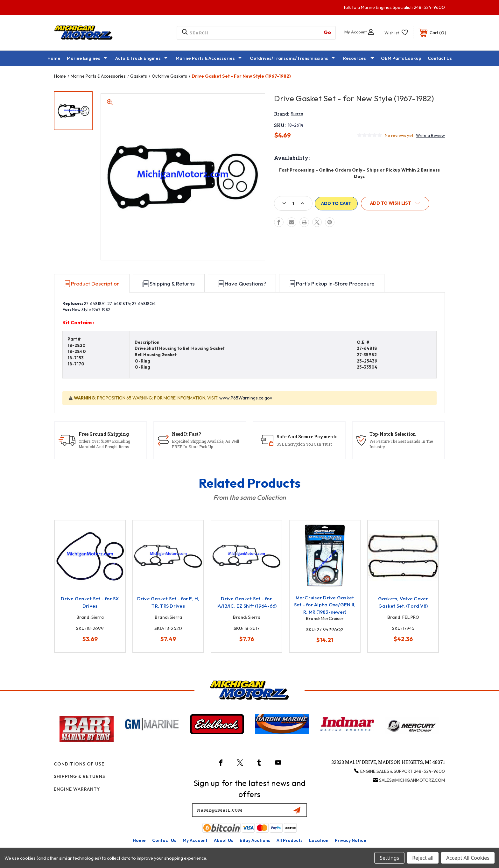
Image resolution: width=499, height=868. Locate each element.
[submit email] (297, 810)
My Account (195, 840)
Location (319, 840)
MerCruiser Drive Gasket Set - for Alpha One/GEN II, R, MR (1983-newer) (325, 605)
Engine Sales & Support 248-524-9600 (403, 771)
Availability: (292, 158)
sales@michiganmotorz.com (412, 780)
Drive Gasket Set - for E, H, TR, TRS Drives (168, 602)
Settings (389, 858)
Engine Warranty (77, 789)
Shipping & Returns (80, 776)
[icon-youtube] (278, 763)
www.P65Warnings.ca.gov (246, 398)
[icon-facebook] (221, 763)
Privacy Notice (351, 840)
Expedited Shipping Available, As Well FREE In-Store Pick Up (205, 444)
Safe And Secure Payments (307, 437)
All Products (290, 840)
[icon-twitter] (240, 763)
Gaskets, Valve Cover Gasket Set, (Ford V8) (403, 602)
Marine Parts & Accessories (209, 59)
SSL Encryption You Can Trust (304, 444)
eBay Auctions (255, 840)
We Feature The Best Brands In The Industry (401, 444)
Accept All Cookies (468, 858)
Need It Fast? (186, 434)
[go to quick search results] (327, 32)
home (139, 840)
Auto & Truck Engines (141, 59)
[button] (396, 203)
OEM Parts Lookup (401, 58)
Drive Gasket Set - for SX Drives (90, 602)
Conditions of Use (79, 764)
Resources (359, 59)
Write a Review (430, 135)
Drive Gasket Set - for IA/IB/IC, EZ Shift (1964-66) (247, 602)
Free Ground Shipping (104, 434)
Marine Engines (87, 59)
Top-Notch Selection (393, 434)
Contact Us (440, 58)
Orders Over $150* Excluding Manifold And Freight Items (104, 444)
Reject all (423, 858)
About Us (224, 840)
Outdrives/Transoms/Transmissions (292, 59)
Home (54, 58)
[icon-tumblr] (259, 763)
